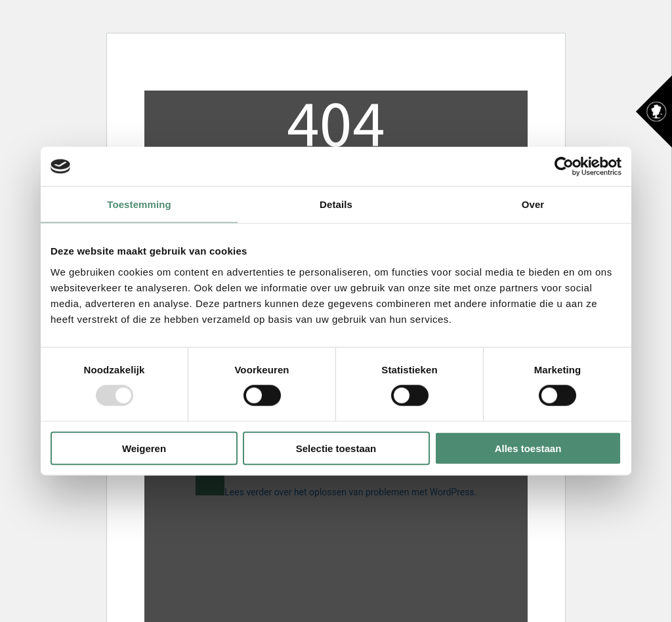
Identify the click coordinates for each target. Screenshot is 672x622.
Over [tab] (533, 204)
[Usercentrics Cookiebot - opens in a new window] (564, 167)
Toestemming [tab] (139, 204)
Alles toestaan (528, 448)
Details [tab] (336, 204)
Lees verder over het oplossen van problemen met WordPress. (350, 492)
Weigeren (144, 448)
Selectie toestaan (336, 448)
